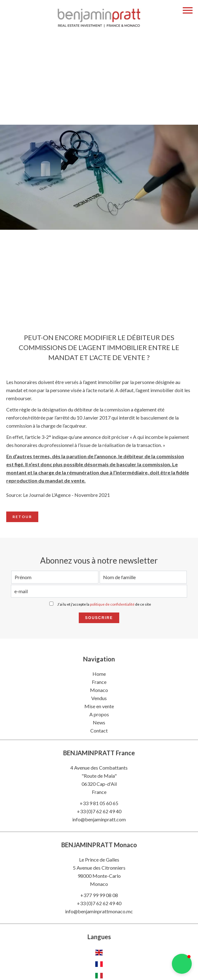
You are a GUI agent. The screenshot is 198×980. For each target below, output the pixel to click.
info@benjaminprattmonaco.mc (99, 911)
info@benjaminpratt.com (99, 819)
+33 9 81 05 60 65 (99, 803)
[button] (182, 964)
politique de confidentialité (112, 604)
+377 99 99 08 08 (99, 895)
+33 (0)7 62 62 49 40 (99, 811)
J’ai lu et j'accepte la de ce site (104, 604)
